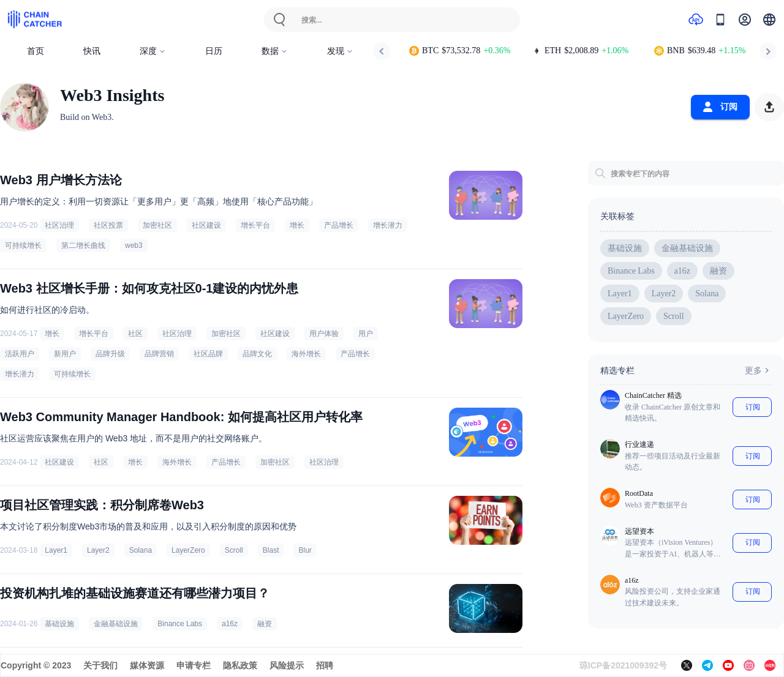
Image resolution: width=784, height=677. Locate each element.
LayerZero (188, 550)
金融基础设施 (116, 624)
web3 (134, 245)
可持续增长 (23, 245)
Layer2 (98, 550)
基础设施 (59, 624)
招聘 (325, 665)
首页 (36, 51)
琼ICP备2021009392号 (623, 665)
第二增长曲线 (83, 245)
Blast (271, 550)
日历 (214, 51)
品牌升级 (110, 354)
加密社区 (157, 225)
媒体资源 (147, 665)
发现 (340, 51)
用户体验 (324, 334)
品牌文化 (257, 354)
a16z (230, 624)
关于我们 (100, 665)
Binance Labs (180, 624)
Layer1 (56, 550)
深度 (153, 51)
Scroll (234, 550)
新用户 (65, 354)
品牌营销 (159, 354)
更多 (758, 370)
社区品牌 (208, 354)
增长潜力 (388, 225)
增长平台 (255, 225)
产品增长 (339, 225)
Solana (141, 550)
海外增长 (306, 354)
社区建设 (206, 225)
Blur (305, 550)
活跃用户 (20, 354)
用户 (366, 334)
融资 (265, 624)
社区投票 (108, 225)
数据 (275, 51)
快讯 (92, 51)
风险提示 (287, 665)
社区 (135, 334)
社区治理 (59, 225)
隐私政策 (240, 665)
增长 (297, 225)
